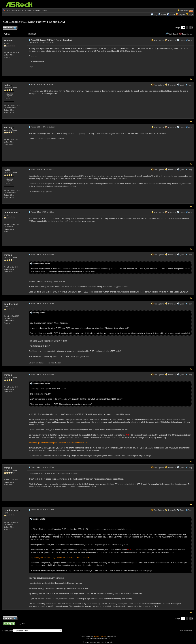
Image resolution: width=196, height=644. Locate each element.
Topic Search (172, 34)
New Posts (185, 11)
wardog (9, 127)
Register (182, 15)
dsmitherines (12, 212)
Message (32, 34)
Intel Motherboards (40, 11)
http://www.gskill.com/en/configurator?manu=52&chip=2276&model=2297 (59, 443)
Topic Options (186, 34)
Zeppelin (9, 41)
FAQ (155, 15)
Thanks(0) (170, 40)
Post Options (157, 40)
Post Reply (10, 28)
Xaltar (8, 85)
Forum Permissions (186, 631)
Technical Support (24, 11)
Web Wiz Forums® (100, 636)
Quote (182, 40)
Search (163, 15)
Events (171, 15)
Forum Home (11, 11)
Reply (190, 40)
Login (191, 15)
